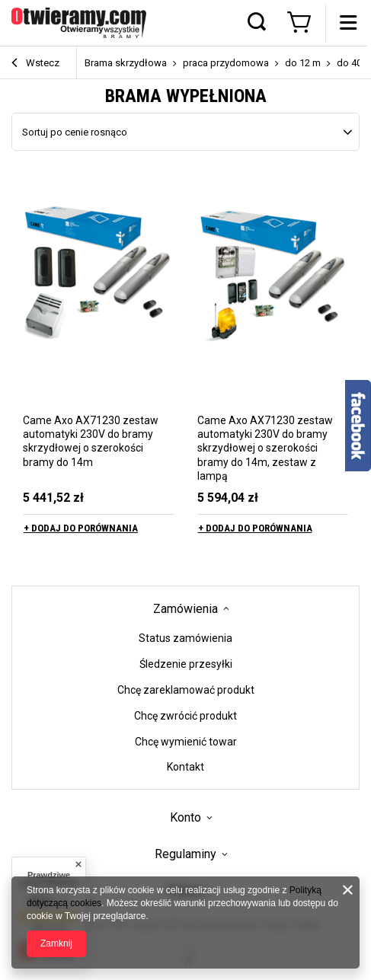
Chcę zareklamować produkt (186, 690)
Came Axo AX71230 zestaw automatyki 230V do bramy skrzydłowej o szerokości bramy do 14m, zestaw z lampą (265, 448)
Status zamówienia (185, 638)
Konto (185, 817)
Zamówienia (185, 609)
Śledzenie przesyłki (186, 664)
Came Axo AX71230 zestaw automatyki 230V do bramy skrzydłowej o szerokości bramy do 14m (91, 441)
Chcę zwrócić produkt (185, 716)
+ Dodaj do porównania (81, 528)
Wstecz (35, 64)
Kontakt (185, 767)
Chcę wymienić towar (186, 742)
